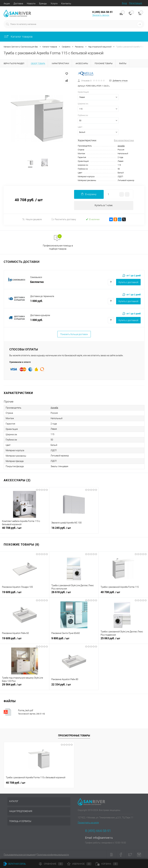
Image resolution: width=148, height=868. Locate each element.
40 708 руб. (25, 530)
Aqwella (121, 146)
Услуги (54, 4)
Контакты (66, 4)
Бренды (43, 4)
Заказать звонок (101, 15)
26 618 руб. (74, 594)
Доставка (18, 4)
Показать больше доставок (74, 334)
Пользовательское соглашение (19, 855)
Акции (7, 4)
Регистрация (136, 3)
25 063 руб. (123, 640)
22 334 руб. (74, 687)
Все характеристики (124, 140)
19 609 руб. (25, 594)
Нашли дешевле (32, 219)
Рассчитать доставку (64, 220)
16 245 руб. (74, 530)
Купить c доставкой (128, 282)
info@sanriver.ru (103, 838)
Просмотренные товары (74, 736)
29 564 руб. (25, 687)
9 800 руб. (74, 640)
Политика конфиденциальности (53, 855)
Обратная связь (15, 864)
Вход (124, 3)
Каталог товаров (18, 37)
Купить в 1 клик (104, 205)
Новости (31, 4)
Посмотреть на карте (88, 823)
